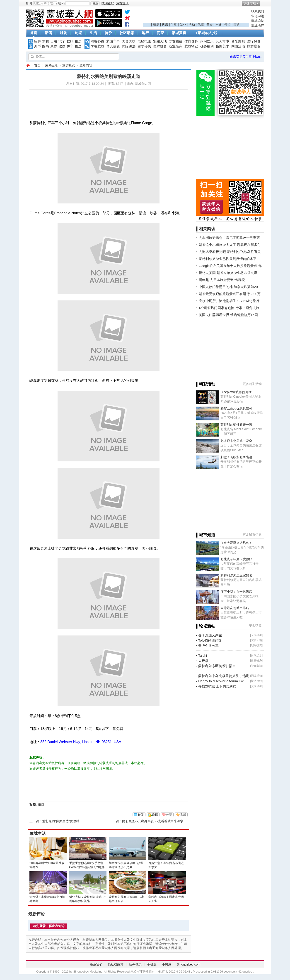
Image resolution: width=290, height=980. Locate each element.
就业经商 (176, 46)
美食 (210, 25)
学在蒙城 (97, 46)
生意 (174, 25)
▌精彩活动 (206, 384)
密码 (61, 3)
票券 (54, 46)
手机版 (152, 964)
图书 (46, 46)
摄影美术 (222, 46)
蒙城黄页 (179, 33)
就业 (183, 25)
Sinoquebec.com (188, 964)
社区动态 (127, 33)
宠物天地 (160, 41)
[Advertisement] (196, 16)
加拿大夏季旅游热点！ (236, 543)
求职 (46, 41)
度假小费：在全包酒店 (236, 592)
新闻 (48, 33)
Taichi (203, 655)
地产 (145, 33)
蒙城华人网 (28, 65)
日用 (54, 41)
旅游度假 (254, 46)
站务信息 (135, 964)
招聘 (37, 41)
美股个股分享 (208, 646)
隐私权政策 (116, 964)
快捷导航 (250, 3)
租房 (156, 25)
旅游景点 (69, 65)
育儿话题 (113, 46)
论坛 (78, 33)
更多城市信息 (252, 535)
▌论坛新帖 (206, 626)
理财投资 (160, 46)
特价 (108, 33)
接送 (236, 25)
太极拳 (203, 661)
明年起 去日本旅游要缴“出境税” (222, 280)
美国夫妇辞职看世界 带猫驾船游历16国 (228, 315)
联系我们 (258, 11)
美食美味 (129, 41)
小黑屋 (167, 964)
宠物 (62, 46)
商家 (160, 33)
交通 (219, 25)
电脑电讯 (144, 41)
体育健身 (191, 41)
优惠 (201, 25)
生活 (93, 33)
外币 (37, 46)
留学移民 (144, 46)
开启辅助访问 (263, 3)
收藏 (183, 815)
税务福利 (207, 46)
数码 (70, 41)
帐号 (29, 3)
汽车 (62, 41)
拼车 (70, 46)
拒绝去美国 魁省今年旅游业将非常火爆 (228, 273)
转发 (141, 815)
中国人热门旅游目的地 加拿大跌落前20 (228, 287)
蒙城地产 (258, 26)
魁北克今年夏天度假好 (236, 559)
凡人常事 (222, 41)
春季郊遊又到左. (211, 635)
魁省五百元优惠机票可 (236, 408)
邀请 (155, 815)
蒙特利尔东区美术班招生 (217, 666)
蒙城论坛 (258, 21)
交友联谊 (176, 41)
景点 (227, 25)
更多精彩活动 (252, 384)
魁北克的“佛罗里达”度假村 (61, 821)
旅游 (41, 804)
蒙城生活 (51, 65)
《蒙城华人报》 (207, 33)
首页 (34, 33)
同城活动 (238, 46)
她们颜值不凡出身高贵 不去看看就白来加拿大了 (156, 821)
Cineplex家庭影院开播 (236, 392)
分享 (169, 815)
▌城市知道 (206, 535)
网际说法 (129, 46)
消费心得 (97, 41)
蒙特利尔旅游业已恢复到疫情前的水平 (228, 259)
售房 (165, 25)
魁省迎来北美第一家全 (236, 441)
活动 (192, 25)
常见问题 (258, 16)
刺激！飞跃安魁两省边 (236, 457)
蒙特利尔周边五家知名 (236, 575)
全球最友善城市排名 (235, 608)
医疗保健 (254, 41)
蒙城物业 (191, 46)
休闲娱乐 (207, 41)
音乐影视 (238, 41)
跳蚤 (63, 33)
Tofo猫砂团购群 (210, 640)
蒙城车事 (113, 41)
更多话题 (255, 626)
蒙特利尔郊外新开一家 (236, 425)
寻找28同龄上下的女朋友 (217, 686)
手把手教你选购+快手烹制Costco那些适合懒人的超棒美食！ (87, 867)
